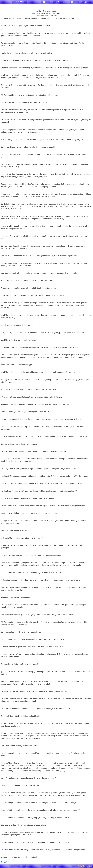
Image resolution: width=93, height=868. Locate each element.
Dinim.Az (4, 862)
